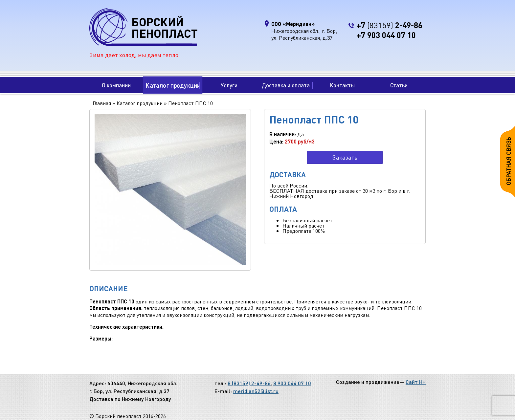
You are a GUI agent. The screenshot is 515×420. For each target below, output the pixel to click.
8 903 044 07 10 (292, 383)
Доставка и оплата (286, 85)
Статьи (399, 85)
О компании (116, 85)
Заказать (345, 157)
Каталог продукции (173, 85)
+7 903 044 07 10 (386, 35)
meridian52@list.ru (256, 391)
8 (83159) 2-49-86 (249, 383)
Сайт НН (416, 382)
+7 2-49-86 (390, 25)
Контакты (342, 85)
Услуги (229, 85)
